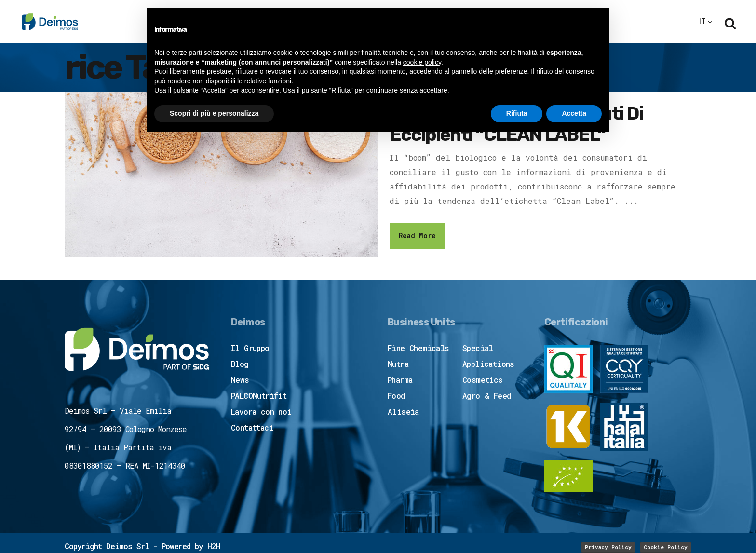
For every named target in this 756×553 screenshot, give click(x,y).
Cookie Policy (666, 547)
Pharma (400, 380)
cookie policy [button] (422, 62)
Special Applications (488, 356)
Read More (417, 236)
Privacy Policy (608, 547)
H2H (214, 546)
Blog (240, 364)
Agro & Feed (486, 396)
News (240, 380)
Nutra (398, 364)
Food (396, 396)
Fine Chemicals (418, 348)
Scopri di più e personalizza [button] (214, 113)
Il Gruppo (250, 348)
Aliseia (403, 411)
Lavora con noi (261, 411)
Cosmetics (483, 380)
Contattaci (252, 427)
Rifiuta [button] (517, 113)
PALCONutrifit (259, 396)
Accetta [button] (574, 113)
